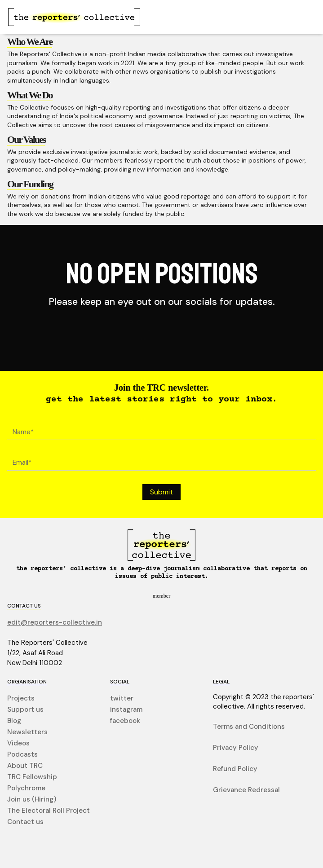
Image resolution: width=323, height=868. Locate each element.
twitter (122, 698)
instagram (126, 710)
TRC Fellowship (32, 777)
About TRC (25, 766)
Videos (18, 743)
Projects (21, 698)
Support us (25, 710)
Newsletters (27, 732)
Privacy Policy (236, 748)
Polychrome (26, 788)
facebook (125, 721)
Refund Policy (235, 769)
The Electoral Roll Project (49, 811)
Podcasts (22, 755)
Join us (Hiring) (32, 800)
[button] (297, 17)
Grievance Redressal (246, 790)
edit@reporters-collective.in (55, 623)
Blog (14, 721)
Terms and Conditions (249, 727)
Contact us (25, 822)
